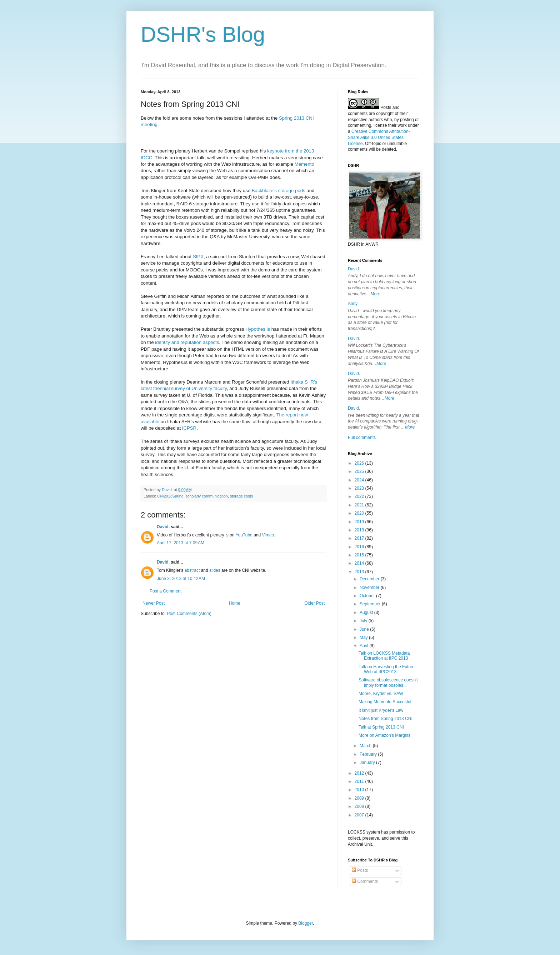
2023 (360, 488)
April (364, 646)
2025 (360, 471)
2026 (360, 463)
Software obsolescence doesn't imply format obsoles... (388, 682)
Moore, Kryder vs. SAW (381, 694)
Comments (365, 881)
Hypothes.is (258, 329)
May (364, 637)
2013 (360, 572)
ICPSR (189, 428)
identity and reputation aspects (187, 342)
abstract (192, 570)
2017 (360, 538)
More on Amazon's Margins (384, 735)
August (367, 612)
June (365, 629)
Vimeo (268, 535)
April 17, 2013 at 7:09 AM (181, 543)
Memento (304, 164)
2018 (360, 530)
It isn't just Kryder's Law (381, 710)
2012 (360, 773)
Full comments (362, 437)
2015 (360, 555)
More (375, 294)
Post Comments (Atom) (189, 614)
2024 (360, 480)
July (364, 621)
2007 (360, 815)
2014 (360, 563)
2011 (360, 781)
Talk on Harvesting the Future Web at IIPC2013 (387, 669)
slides (215, 570)
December (370, 579)
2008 (360, 806)
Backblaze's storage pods (279, 191)
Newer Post (154, 603)
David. (163, 527)
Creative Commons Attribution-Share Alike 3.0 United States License (379, 137)
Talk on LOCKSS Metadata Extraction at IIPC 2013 (384, 656)
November (370, 587)
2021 (360, 505)
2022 (360, 496)
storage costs (241, 496)
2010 (360, 790)
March (366, 746)
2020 (360, 513)
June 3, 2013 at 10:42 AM (181, 579)
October (368, 596)
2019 (360, 522)
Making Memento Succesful (385, 702)
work (402, 125)
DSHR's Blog (203, 34)
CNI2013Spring (170, 496)
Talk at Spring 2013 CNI (381, 727)
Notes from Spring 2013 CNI (386, 719)
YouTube (244, 535)
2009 (360, 798)
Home (235, 603)
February (369, 754)
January (368, 762)
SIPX (198, 257)
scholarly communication (207, 496)
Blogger (306, 923)
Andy (353, 304)
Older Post (314, 603)
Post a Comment (166, 591)
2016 (360, 547)
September (371, 604)
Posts (360, 870)
